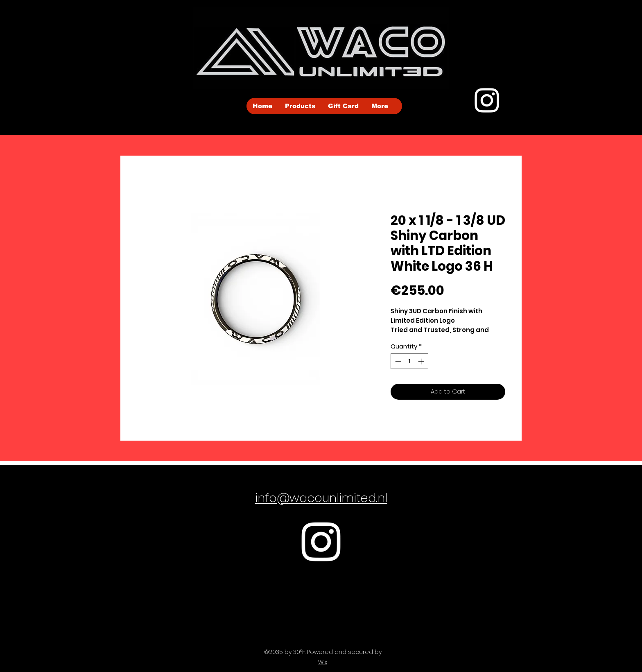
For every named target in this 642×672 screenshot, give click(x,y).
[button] (300, 106)
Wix (323, 662)
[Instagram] (487, 100)
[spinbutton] (410, 361)
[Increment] (422, 361)
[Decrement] (397, 361)
